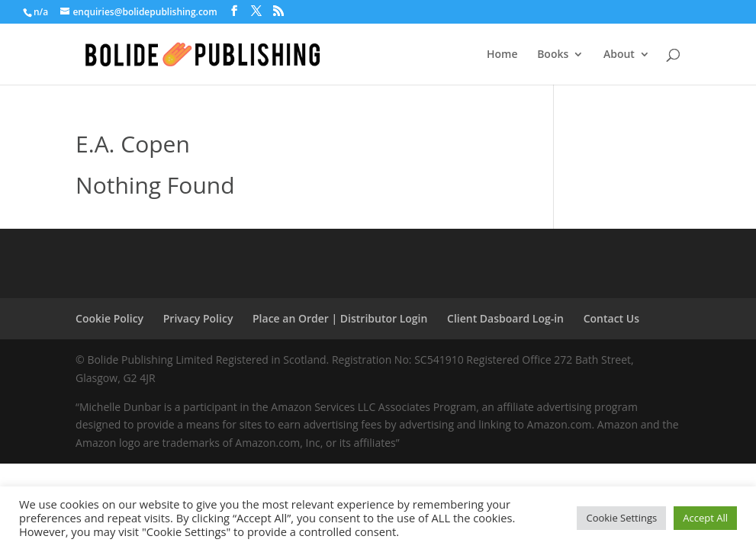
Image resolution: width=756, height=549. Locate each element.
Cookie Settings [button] (621, 518)
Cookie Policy (109, 318)
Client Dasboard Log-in (505, 318)
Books (553, 55)
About (619, 55)
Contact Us (611, 318)
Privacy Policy (198, 318)
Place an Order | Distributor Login (340, 318)
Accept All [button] (705, 518)
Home (502, 55)
